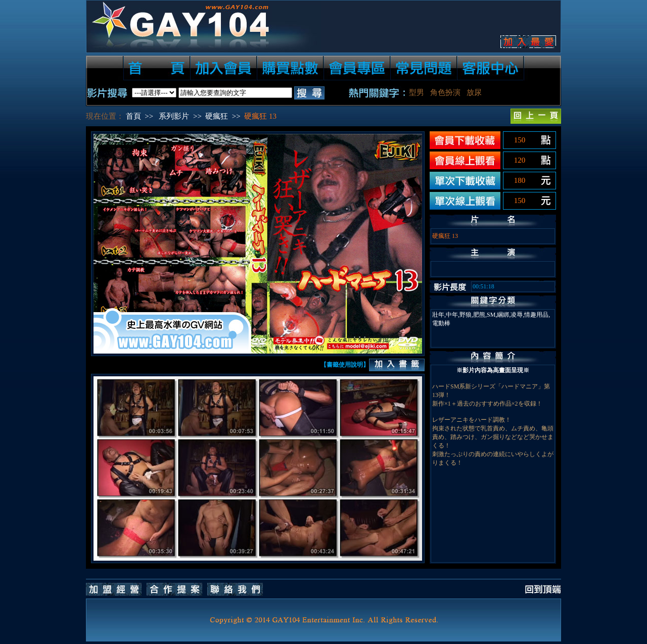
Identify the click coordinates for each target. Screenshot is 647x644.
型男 (417, 92)
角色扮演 (445, 92)
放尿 (474, 92)
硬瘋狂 (217, 116)
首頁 (133, 116)
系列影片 (174, 116)
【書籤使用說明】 (345, 365)
